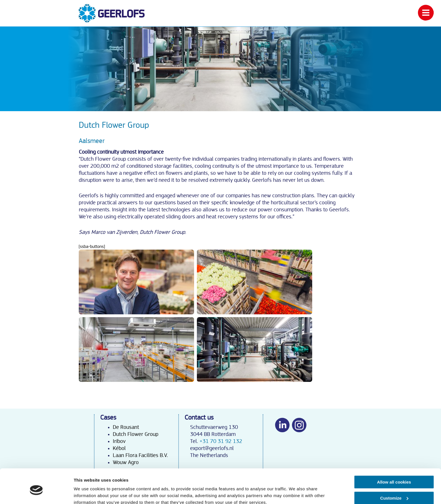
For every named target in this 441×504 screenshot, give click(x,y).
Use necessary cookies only (394, 489)
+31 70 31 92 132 (221, 441)
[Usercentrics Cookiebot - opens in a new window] (36, 493)
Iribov (119, 441)
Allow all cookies (394, 457)
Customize (394, 473)
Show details (87, 493)
